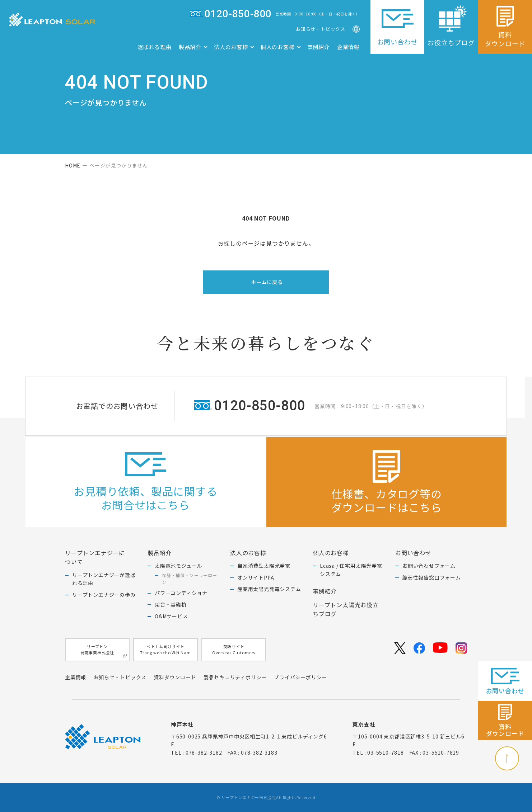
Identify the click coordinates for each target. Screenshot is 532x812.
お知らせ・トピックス (321, 29)
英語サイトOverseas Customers (234, 650)
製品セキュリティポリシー (235, 677)
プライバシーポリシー (300, 677)
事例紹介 (319, 47)
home (73, 165)
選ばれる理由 (155, 47)
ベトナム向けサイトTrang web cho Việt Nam (165, 650)
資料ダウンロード (175, 677)
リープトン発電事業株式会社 (104, 650)
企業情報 (348, 47)
